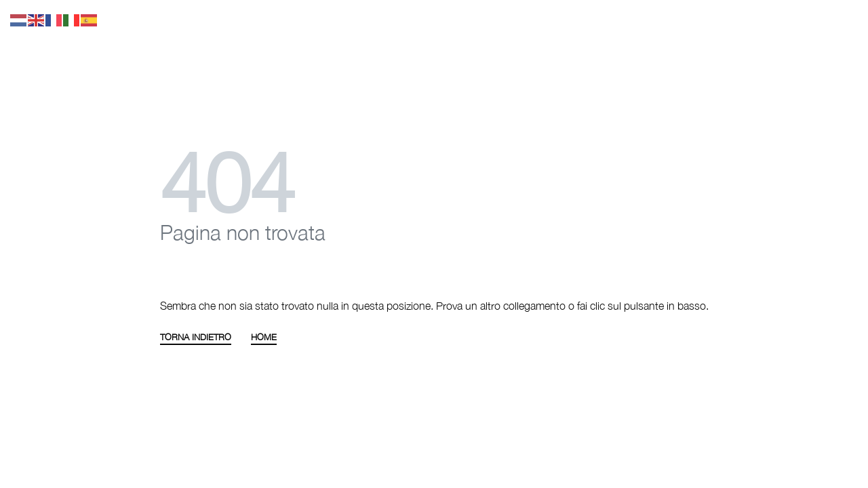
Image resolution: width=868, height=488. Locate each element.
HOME (264, 338)
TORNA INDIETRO (196, 338)
